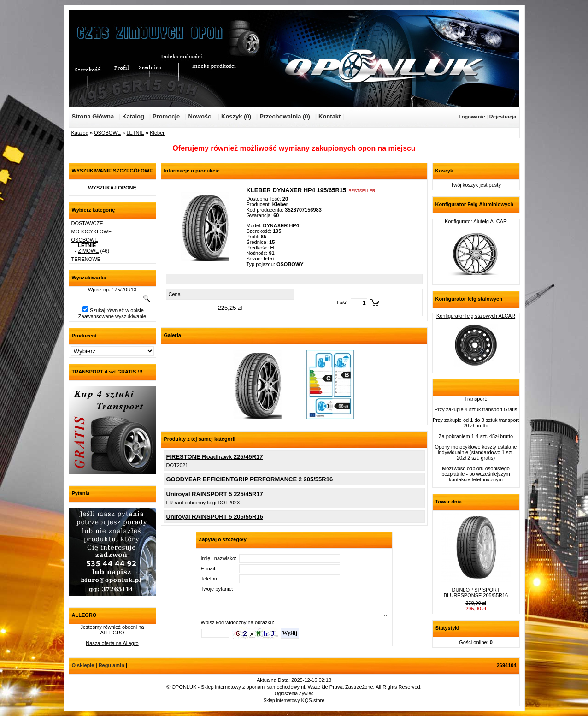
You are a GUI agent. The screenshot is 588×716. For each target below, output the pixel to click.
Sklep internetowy (282, 701)
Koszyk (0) (236, 116)
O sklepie (83, 665)
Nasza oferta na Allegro (112, 643)
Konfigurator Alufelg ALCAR (476, 221)
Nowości (200, 116)
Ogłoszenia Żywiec (294, 694)
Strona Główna (93, 116)
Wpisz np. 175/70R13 (112, 290)
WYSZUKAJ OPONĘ (112, 188)
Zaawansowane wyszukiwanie (112, 316)
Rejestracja (503, 117)
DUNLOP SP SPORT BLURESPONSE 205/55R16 (476, 592)
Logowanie (472, 117)
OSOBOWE (107, 133)
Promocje (166, 116)
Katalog (133, 116)
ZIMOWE (88, 251)
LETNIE (135, 133)
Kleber (157, 133)
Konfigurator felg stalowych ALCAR (476, 316)
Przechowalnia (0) (285, 116)
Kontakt (329, 116)
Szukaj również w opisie (117, 310)
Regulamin (112, 665)
